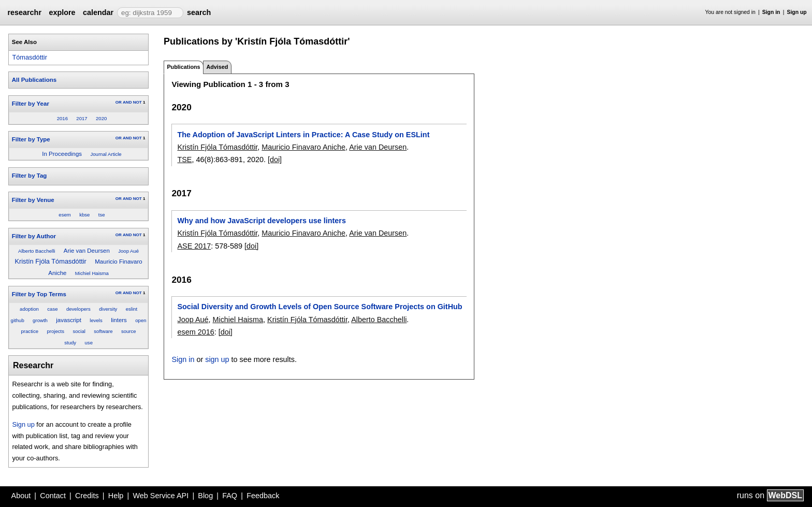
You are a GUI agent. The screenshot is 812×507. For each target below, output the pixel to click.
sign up (217, 359)
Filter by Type (31, 139)
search (199, 12)
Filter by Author (34, 236)
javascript (69, 320)
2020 (101, 118)
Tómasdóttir (30, 57)
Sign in (771, 12)
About (21, 496)
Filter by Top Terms (39, 294)
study (70, 343)
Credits (87, 496)
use (89, 343)
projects (55, 331)
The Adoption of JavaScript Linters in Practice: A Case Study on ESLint (303, 135)
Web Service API (161, 496)
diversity (108, 309)
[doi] (275, 160)
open (141, 320)
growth (40, 320)
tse (102, 215)
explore (62, 12)
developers (78, 309)
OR (119, 102)
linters (119, 320)
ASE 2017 (194, 246)
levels (96, 320)
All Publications (34, 80)
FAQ (230, 496)
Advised (217, 67)
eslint (132, 309)
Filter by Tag (30, 176)
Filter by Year (31, 104)
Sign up (797, 12)
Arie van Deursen (87, 251)
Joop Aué (128, 251)
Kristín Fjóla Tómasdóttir (50, 261)
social (79, 331)
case (52, 309)
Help (116, 496)
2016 (62, 118)
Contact (53, 496)
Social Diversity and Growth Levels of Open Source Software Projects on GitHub (320, 307)
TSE (184, 160)
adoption (29, 309)
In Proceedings (62, 154)
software (103, 331)
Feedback (263, 496)
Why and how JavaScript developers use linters (262, 221)
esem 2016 (195, 332)
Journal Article (106, 154)
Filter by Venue (33, 200)
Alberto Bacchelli (37, 251)
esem (64, 215)
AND (127, 102)
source (129, 331)
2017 (82, 118)
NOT (137, 102)
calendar (98, 12)
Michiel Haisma (92, 273)
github (18, 320)
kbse (84, 215)
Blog (205, 496)
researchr (24, 12)
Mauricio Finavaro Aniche (303, 147)
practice (30, 331)
